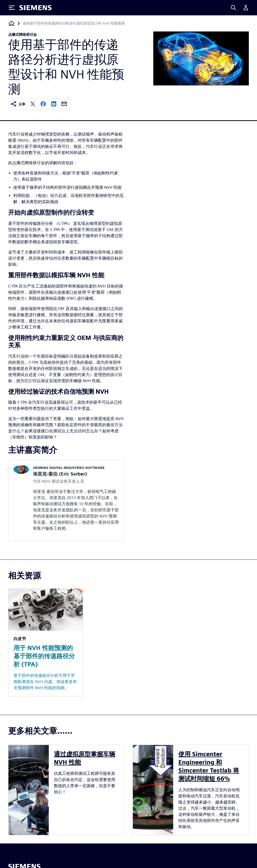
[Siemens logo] (36, 8)
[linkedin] (54, 104)
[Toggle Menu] (12, 8)
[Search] (233, 8)
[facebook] (43, 104)
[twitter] (33, 104)
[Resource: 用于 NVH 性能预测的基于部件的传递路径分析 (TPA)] (46, 642)
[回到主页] (11, 23)
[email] (64, 104)
